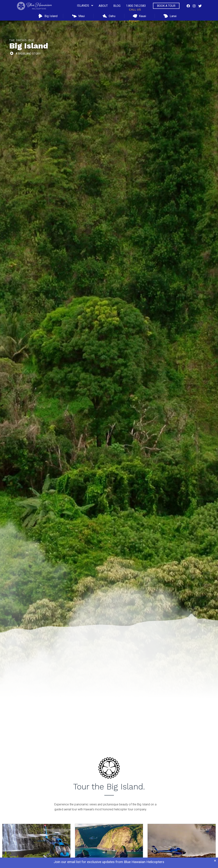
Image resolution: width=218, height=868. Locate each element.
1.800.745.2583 (136, 8)
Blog (117, 6)
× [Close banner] (215, 861)
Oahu (109, 16)
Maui (78, 16)
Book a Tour (166, 6)
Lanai (170, 16)
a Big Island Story (28, 54)
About (103, 6)
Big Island (48, 16)
